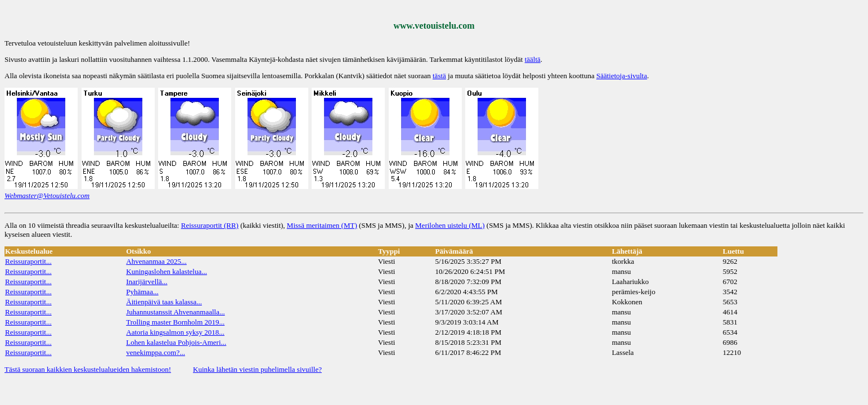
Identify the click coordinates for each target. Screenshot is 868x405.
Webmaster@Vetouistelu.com (47, 195)
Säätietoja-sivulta (622, 76)
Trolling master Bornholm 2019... (175, 322)
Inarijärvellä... (147, 282)
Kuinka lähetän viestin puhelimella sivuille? (257, 369)
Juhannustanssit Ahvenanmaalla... (175, 312)
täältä (533, 59)
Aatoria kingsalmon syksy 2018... (175, 332)
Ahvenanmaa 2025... (156, 261)
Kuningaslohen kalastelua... (167, 271)
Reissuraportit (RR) (210, 225)
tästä (439, 76)
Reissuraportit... (28, 261)
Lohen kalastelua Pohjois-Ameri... (176, 342)
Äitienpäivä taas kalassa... (164, 302)
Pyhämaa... (142, 292)
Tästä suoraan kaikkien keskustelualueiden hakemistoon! (88, 369)
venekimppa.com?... (156, 352)
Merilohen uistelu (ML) (450, 225)
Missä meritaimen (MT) (322, 225)
